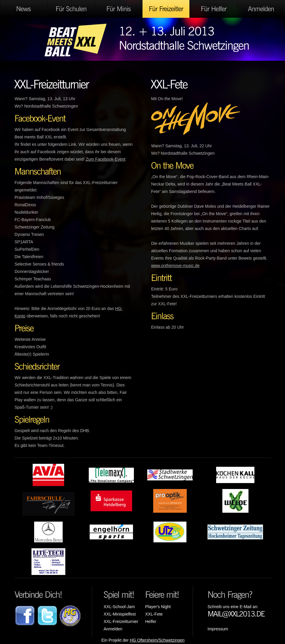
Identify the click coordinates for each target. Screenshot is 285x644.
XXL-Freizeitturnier (121, 621)
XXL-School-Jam (119, 607)
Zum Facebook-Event (106, 159)
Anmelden (113, 629)
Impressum (218, 629)
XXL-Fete (154, 614)
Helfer (151, 621)
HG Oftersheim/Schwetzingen (157, 640)
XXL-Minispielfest (120, 614)
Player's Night (158, 607)
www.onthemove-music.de (175, 266)
